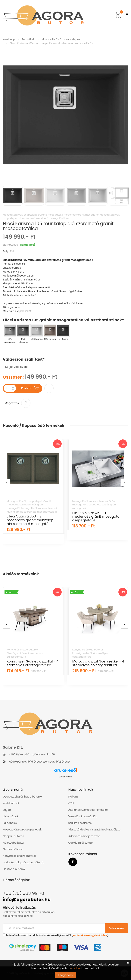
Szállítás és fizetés (80, 823)
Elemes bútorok (13, 849)
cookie (76, 968)
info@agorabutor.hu (27, 900)
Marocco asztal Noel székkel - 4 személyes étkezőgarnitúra (98, 663)
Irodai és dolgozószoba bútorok (23, 862)
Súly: (6, 251)
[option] (65, 115)
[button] (118, 15)
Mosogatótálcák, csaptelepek (61, 39)
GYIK (71, 803)
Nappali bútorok (13, 836)
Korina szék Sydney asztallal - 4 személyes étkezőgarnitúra (33, 663)
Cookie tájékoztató (81, 843)
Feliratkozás (117, 928)
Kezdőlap (9, 39)
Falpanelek (10, 823)
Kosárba (30, 388)
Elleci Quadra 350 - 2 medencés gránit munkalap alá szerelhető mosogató (30, 520)
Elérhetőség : (11, 245)
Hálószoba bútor (14, 843)
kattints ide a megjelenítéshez (90, 935)
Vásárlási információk (83, 816)
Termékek (28, 39)
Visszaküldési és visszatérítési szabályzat (95, 830)
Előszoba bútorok (14, 869)
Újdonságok (11, 816)
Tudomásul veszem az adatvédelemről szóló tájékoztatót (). (56, 935)
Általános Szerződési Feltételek (88, 810)
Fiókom (73, 797)
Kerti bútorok (11, 803)
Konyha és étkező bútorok (20, 856)
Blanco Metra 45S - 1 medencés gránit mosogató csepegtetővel (96, 517)
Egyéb (7, 810)
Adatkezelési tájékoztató (84, 836)
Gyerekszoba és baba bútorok (22, 797)
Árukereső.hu (65, 777)
